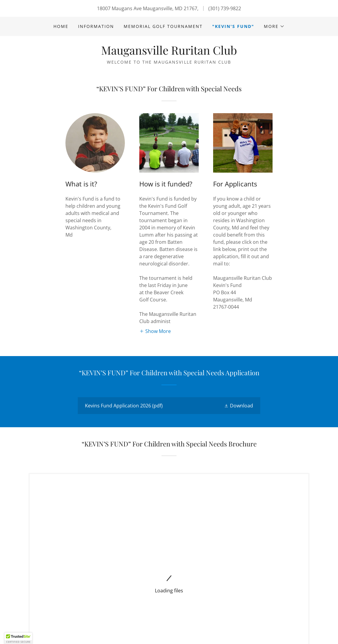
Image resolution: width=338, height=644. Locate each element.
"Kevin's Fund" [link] (233, 26)
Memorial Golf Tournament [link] (163, 26)
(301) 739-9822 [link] (225, 8)
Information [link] (96, 26)
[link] (169, 53)
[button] (274, 26)
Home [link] (61, 26)
